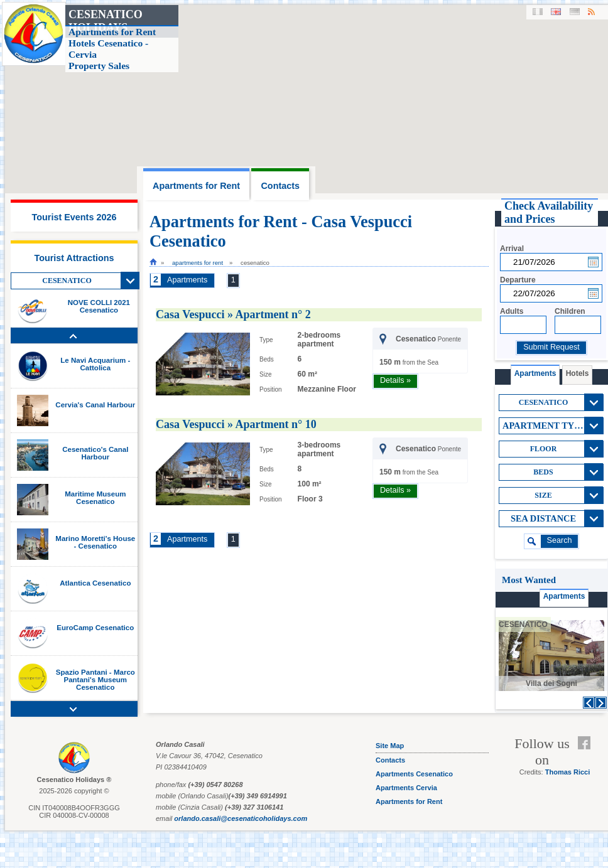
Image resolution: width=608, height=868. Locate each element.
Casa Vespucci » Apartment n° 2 (233, 314)
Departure (518, 280)
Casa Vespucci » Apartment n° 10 (236, 424)
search (560, 540)
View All (130, 281)
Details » (395, 380)
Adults (512, 311)
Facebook (587, 743)
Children (570, 311)
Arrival (512, 249)
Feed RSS (587, 758)
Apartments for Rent (198, 263)
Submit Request (551, 347)
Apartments (187, 280)
